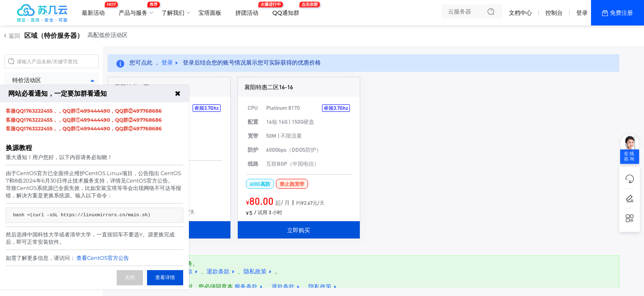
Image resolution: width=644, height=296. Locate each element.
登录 (582, 13)
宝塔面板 (210, 13)
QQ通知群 (288, 9)
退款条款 (218, 271)
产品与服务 (135, 9)
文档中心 (520, 13)
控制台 (554, 13)
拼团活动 (249, 9)
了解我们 (173, 13)
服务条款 (246, 287)
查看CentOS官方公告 (103, 258)
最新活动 (95, 9)
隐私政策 (255, 271)
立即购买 (299, 230)
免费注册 (621, 13)
